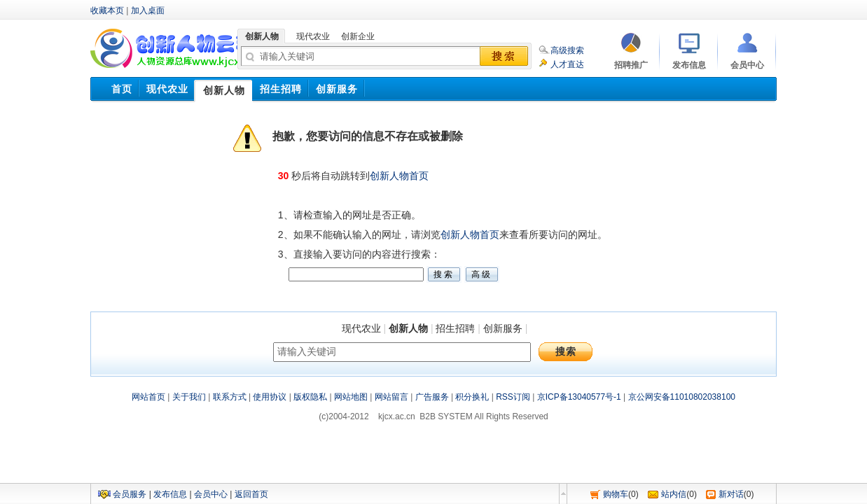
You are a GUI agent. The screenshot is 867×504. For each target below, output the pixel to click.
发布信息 (170, 494)
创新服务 (503, 328)
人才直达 (567, 64)
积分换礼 (472, 397)
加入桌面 (148, 10)
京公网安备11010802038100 (682, 397)
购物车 (616, 494)
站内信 (674, 494)
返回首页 (251, 494)
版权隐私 (310, 397)
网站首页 (148, 397)
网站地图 (351, 397)
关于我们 (189, 397)
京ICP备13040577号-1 (579, 397)
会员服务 (130, 494)
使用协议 (270, 397)
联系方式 (230, 397)
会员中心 (211, 494)
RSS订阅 (513, 397)
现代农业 (361, 328)
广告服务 (432, 397)
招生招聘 (455, 328)
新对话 (731, 494)
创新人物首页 (399, 176)
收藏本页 (107, 10)
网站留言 (391, 397)
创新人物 (408, 328)
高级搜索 (567, 50)
